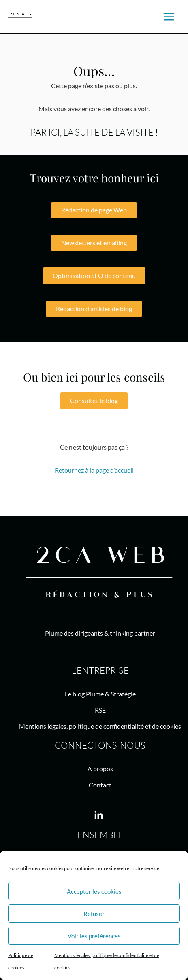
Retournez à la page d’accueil (94, 470)
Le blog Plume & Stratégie (100, 694)
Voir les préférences (94, 936)
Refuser (94, 914)
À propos (100, 769)
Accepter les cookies (94, 891)
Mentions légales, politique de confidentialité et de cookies (100, 726)
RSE (100, 710)
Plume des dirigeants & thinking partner (100, 633)
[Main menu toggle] (169, 17)
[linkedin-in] (100, 816)
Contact (100, 785)
